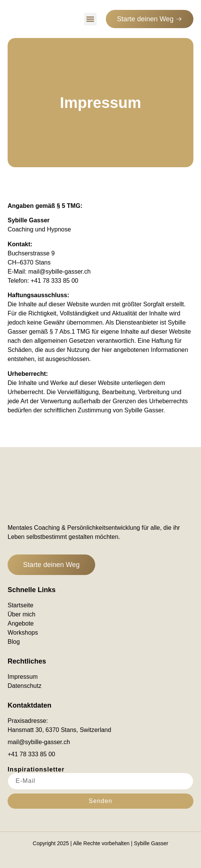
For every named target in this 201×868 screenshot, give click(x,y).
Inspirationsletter (36, 770)
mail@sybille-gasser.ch (59, 272)
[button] (90, 19)
